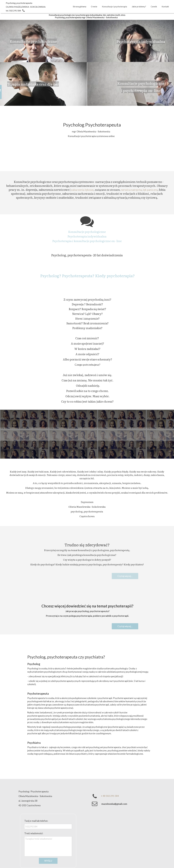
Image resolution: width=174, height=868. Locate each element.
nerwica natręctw (131, 190)
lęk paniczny (150, 190)
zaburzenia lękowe (82, 190)
